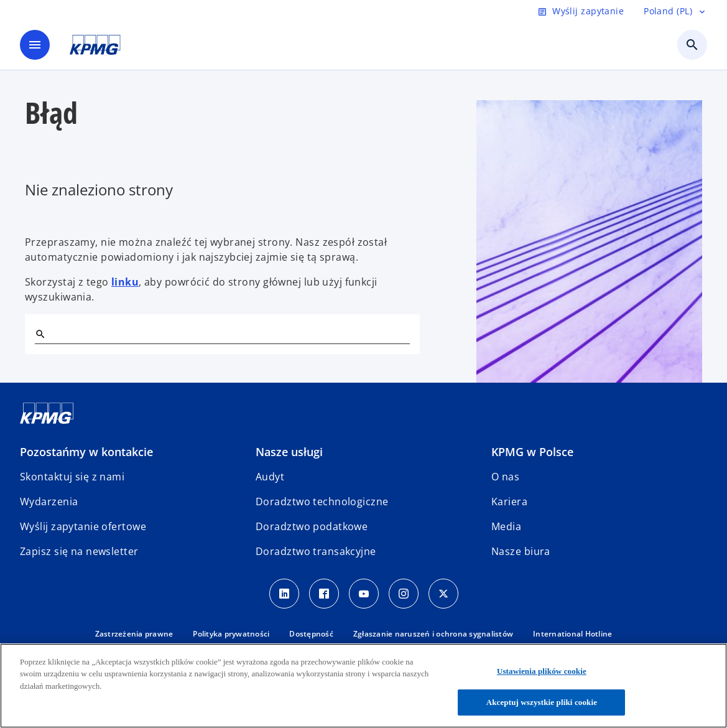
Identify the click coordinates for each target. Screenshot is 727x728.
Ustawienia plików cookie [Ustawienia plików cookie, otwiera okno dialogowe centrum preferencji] (542, 671)
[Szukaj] (40, 334)
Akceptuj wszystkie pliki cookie (542, 702)
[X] (443, 594)
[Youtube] (364, 594)
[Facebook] (324, 594)
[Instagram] (404, 594)
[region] (364, 686)
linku (125, 282)
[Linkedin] (284, 594)
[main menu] (35, 45)
